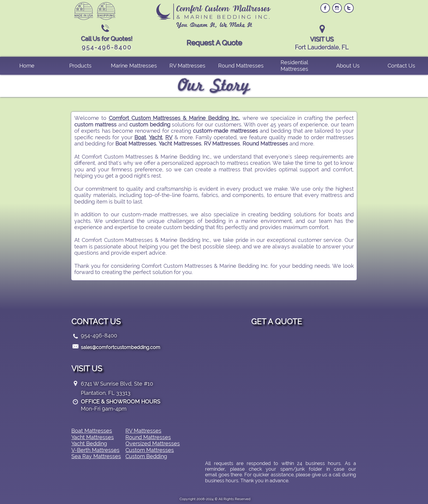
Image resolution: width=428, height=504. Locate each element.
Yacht (156, 137)
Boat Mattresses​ (92, 431)
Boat (140, 137)
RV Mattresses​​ (143, 431)
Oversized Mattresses (153, 443)
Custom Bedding (146, 456)
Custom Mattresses (150, 450)
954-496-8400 (99, 335)
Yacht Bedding (89, 443)
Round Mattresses (148, 437)
